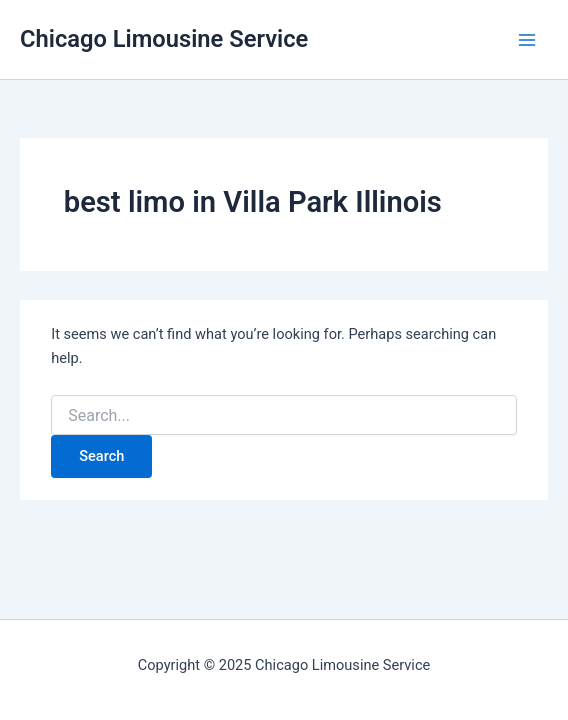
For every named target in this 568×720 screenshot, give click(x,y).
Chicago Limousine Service (164, 39)
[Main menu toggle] (527, 40)
